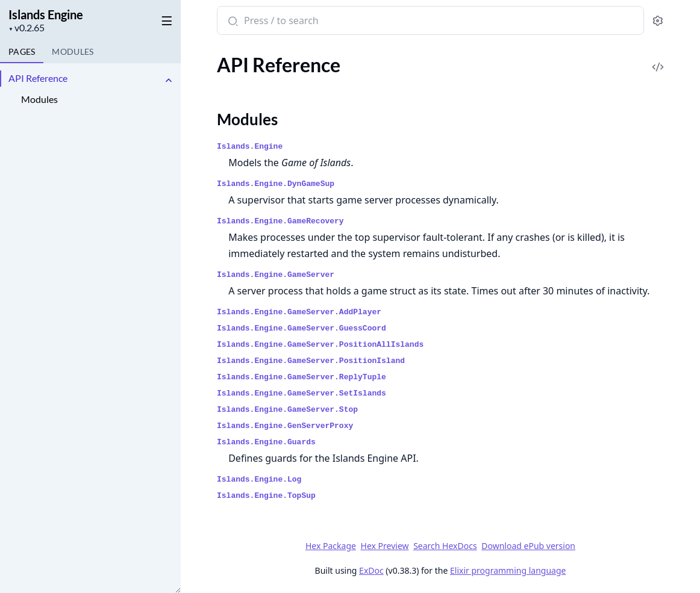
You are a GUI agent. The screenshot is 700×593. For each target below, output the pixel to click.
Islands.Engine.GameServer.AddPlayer (299, 312)
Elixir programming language (508, 570)
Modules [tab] (73, 51)
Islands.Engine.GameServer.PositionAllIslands (320, 345)
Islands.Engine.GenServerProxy (285, 426)
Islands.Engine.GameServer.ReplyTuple (302, 377)
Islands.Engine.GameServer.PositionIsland (311, 361)
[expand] (169, 80)
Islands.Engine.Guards (266, 442)
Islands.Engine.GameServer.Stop (287, 410)
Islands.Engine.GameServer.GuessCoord (302, 328)
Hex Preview (385, 546)
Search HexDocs (445, 546)
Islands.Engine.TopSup (266, 496)
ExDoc (371, 570)
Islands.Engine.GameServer (276, 275)
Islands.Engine (250, 147)
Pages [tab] (22, 51)
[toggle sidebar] (165, 19)
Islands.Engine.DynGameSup (276, 184)
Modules (39, 99)
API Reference (38, 78)
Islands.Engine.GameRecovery (280, 221)
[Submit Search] (232, 22)
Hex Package (331, 546)
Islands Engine (46, 14)
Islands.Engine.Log (259, 480)
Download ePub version (528, 546)
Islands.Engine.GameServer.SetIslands (302, 393)
